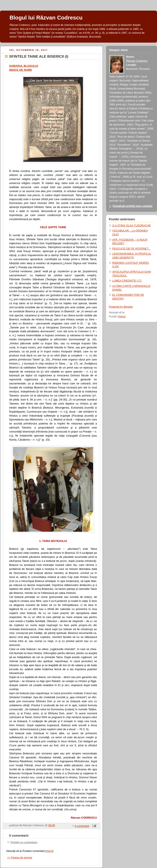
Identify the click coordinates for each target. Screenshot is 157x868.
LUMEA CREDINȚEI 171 (127, 281)
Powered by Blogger (121, 307)
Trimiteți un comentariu (24, 842)
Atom (49, 851)
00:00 (52, 825)
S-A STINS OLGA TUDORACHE (132, 226)
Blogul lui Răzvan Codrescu (46, 18)
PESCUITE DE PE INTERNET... (131, 249)
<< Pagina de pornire (20, 858)
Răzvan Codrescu (137, 61)
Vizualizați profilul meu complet (132, 206)
